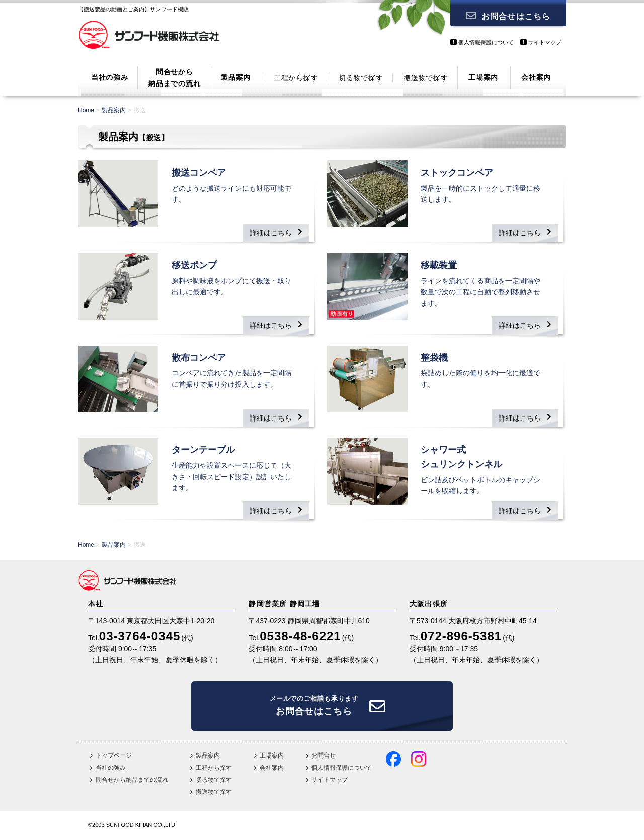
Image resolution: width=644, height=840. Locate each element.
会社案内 (536, 77)
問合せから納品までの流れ (174, 77)
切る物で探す (361, 78)
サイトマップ (545, 42)
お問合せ (324, 755)
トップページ (114, 755)
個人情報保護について (486, 42)
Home (86, 110)
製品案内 (236, 77)
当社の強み (110, 77)
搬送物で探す (426, 78)
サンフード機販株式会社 (148, 38)
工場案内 (483, 77)
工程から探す (296, 78)
